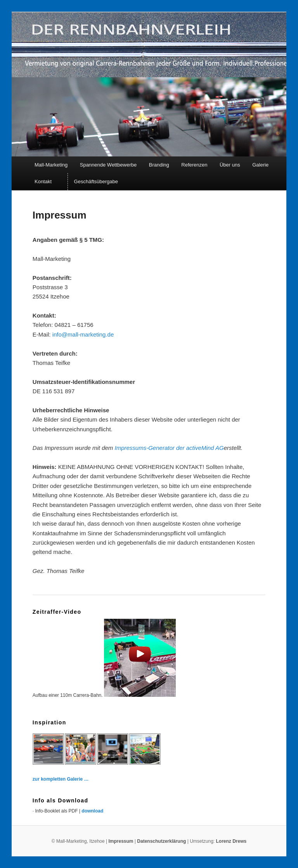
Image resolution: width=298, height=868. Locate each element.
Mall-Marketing (51, 165)
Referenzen (194, 165)
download (92, 811)
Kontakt (43, 181)
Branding (159, 165)
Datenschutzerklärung (162, 841)
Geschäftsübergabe (96, 181)
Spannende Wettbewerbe (108, 165)
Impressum (121, 841)
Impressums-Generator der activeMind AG (169, 448)
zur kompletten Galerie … (61, 779)
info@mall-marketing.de (83, 334)
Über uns (230, 165)
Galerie (260, 165)
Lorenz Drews (231, 841)
